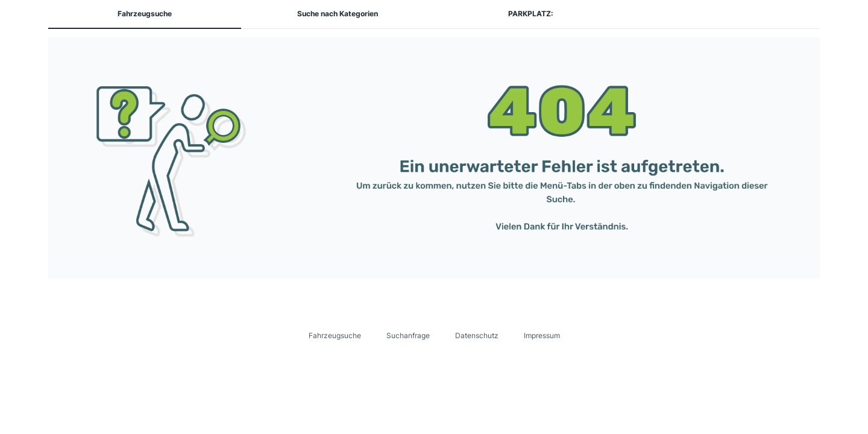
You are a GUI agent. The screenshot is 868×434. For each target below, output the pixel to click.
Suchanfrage (408, 335)
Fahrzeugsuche (145, 14)
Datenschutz (477, 335)
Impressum (542, 335)
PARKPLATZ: (531, 14)
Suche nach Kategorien (338, 14)
